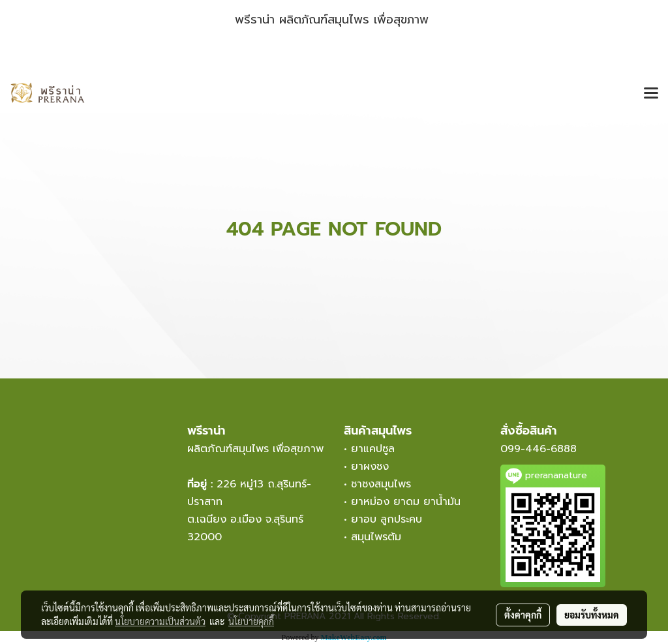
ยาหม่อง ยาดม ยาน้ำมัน (406, 502)
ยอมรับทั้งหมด (592, 615)
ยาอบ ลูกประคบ (387, 519)
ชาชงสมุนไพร (381, 484)
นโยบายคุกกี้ (251, 621)
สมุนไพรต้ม (376, 537)
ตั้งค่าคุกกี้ (523, 615)
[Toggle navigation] (651, 94)
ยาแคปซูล (373, 449)
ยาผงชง (374, 467)
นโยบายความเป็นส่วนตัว (160, 621)
